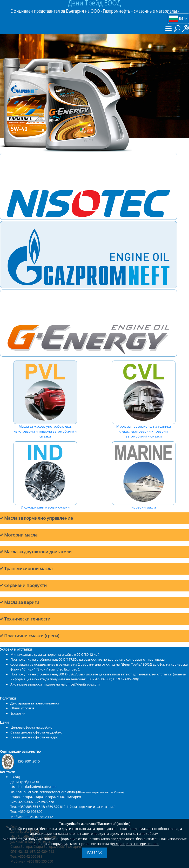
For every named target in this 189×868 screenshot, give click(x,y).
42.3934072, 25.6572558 (36, 802)
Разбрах (95, 852)
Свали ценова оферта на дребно (36, 732)
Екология (18, 713)
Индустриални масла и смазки (45, 475)
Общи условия (22, 708)
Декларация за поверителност (134, 844)
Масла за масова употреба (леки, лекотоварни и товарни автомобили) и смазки (45, 400)
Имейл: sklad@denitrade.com (33, 787)
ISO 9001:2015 (20, 761)
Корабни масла (144, 475)
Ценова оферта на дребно (31, 727)
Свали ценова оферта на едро (34, 737)
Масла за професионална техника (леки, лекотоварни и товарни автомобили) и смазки (144, 400)
